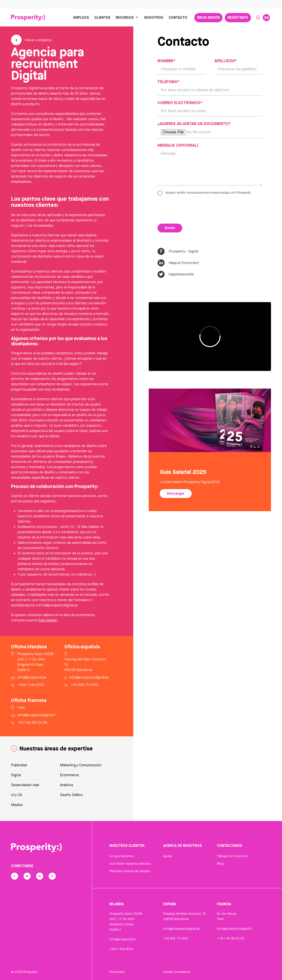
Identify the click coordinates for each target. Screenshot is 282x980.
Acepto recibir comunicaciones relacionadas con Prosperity (204, 193)
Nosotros (154, 17)
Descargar (176, 493)
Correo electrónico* (180, 103)
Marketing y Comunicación (81, 765)
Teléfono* (168, 82)
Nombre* (166, 61)
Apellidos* (226, 61)
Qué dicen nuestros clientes (130, 864)
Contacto (178, 17)
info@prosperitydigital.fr (234, 929)
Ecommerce (69, 775)
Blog (220, 864)
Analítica (66, 785)
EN (266, 18)
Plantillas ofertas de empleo (130, 871)
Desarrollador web (25, 785)
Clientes (102, 17)
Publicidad (19, 765)
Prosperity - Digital (178, 251)
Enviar (170, 228)
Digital (16, 775)
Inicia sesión (208, 17)
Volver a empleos (31, 40)
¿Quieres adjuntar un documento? (194, 123)
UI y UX (17, 795)
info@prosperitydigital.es (181, 929)
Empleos (81, 17)
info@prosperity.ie (122, 939)
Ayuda (168, 856)
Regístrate (238, 17)
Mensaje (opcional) (178, 145)
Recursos (127, 17)
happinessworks (176, 274)
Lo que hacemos (122, 856)
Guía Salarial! (48, 620)
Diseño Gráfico (71, 795)
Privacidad (117, 972)
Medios (17, 805)
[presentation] (191, 208)
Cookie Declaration (177, 972)
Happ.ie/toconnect (178, 263)
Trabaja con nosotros (232, 856)
